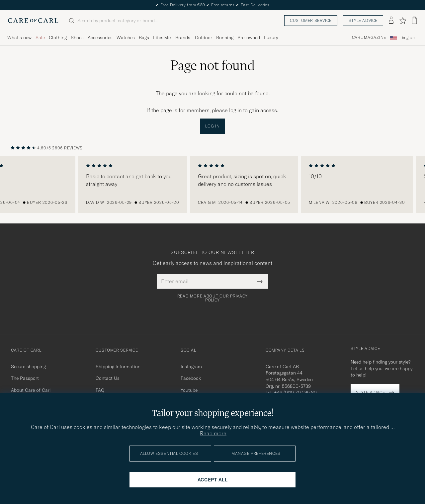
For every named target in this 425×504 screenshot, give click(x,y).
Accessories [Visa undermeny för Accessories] (100, 38)
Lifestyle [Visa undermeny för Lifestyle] (162, 38)
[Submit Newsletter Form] (260, 281)
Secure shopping (28, 367)
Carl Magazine (369, 38)
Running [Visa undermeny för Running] (225, 38)
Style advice (363, 20)
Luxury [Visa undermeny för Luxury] (271, 38)
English (408, 38)
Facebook (191, 378)
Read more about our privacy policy (212, 298)
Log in (212, 126)
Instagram (191, 367)
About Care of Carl (31, 390)
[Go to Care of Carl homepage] (33, 21)
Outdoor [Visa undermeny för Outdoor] (204, 38)
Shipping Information (118, 367)
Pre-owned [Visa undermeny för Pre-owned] (249, 38)
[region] (212, 184)
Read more (213, 433)
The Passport (25, 378)
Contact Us (108, 378)
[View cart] (414, 20)
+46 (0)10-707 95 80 (295, 392)
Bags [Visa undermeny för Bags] (144, 38)
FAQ (100, 390)
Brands (183, 38)
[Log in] (391, 21)
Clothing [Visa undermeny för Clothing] (58, 38)
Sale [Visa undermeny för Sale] (40, 38)
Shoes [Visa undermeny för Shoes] (77, 38)
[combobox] (408, 38)
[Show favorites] (403, 21)
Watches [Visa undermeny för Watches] (126, 38)
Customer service (311, 20)
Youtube (189, 390)
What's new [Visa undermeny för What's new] (19, 38)
